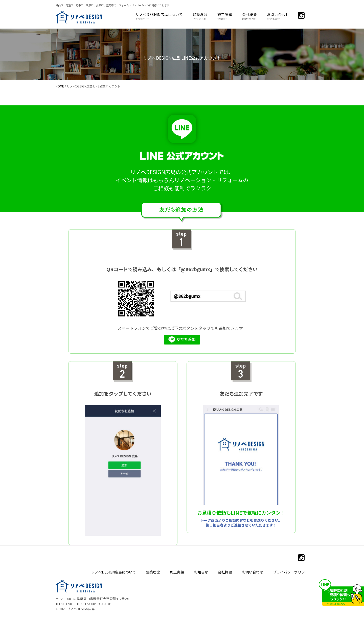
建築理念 (200, 16)
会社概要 (250, 16)
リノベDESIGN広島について (159, 16)
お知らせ (201, 572)
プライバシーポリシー (291, 572)
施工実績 (225, 16)
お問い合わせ (278, 16)
